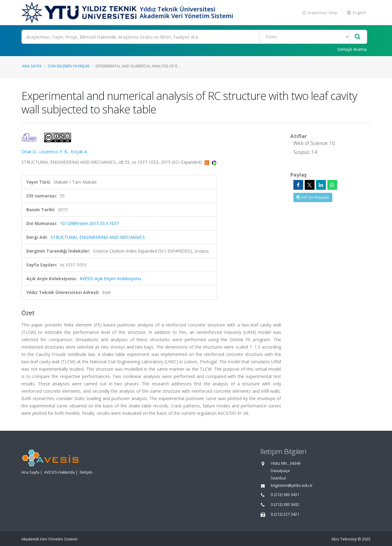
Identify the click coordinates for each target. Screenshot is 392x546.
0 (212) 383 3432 (285, 504)
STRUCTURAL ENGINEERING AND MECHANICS (98, 237)
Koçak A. (79, 152)
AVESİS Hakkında (59, 472)
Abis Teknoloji (344, 539)
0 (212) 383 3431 (285, 495)
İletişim (86, 472)
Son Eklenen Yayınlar (69, 66)
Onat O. (29, 152)
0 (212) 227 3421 (285, 514)
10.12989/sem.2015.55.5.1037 (89, 223)
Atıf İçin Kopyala (313, 197)
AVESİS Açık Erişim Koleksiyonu (110, 279)
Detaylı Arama (352, 49)
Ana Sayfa (32, 66)
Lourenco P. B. (54, 152)
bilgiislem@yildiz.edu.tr (292, 485)
